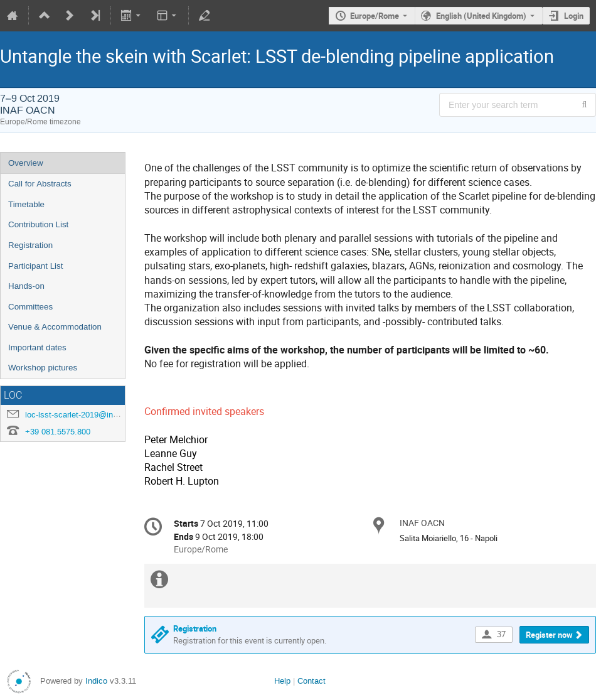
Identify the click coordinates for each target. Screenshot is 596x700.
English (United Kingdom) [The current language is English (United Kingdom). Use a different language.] (481, 16)
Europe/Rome (375, 16)
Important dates (37, 347)
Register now (549, 635)
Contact (311, 681)
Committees (30, 307)
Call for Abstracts (40, 184)
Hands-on (26, 286)
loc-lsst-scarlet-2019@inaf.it (76, 415)
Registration (30, 245)
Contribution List (38, 224)
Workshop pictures (43, 368)
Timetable (26, 204)
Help (282, 681)
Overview (26, 163)
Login (574, 16)
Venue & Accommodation (55, 327)
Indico (96, 681)
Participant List (35, 266)
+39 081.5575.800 (58, 432)
